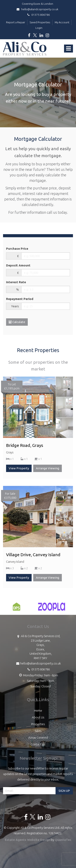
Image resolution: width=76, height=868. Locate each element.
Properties (38, 724)
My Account (62, 22)
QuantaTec (63, 840)
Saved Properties (40, 22)
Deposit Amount (18, 265)
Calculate (17, 322)
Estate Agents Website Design (28, 840)
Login (39, 28)
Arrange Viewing (48, 468)
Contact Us (38, 744)
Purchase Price (17, 249)
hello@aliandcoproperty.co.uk (38, 9)
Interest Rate (16, 282)
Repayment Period (20, 299)
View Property (19, 468)
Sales (38, 731)
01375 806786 (38, 15)
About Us (38, 717)
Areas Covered (38, 738)
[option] (17, 609)
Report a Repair (16, 22)
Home (38, 711)
